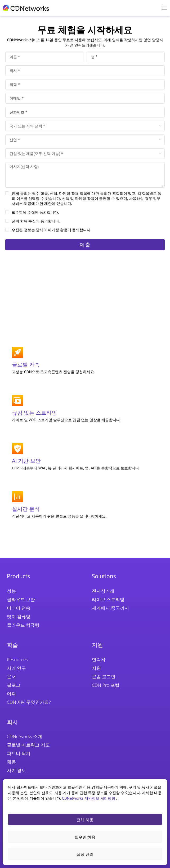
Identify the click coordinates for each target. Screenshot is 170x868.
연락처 (99, 660)
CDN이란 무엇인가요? (29, 702)
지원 (96, 668)
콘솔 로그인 (104, 677)
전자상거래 (103, 591)
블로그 (14, 685)
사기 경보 (16, 770)
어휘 (11, 694)
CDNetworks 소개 (24, 736)
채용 (11, 762)
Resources (17, 660)
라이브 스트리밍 (108, 599)
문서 (11, 677)
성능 (11, 591)
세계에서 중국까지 (110, 608)
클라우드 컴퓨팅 (23, 625)
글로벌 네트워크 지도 (28, 745)
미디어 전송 (19, 608)
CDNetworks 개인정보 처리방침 (89, 798)
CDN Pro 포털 (106, 685)
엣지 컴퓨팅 (19, 616)
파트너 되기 (19, 753)
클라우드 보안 (21, 599)
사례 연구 (16, 668)
